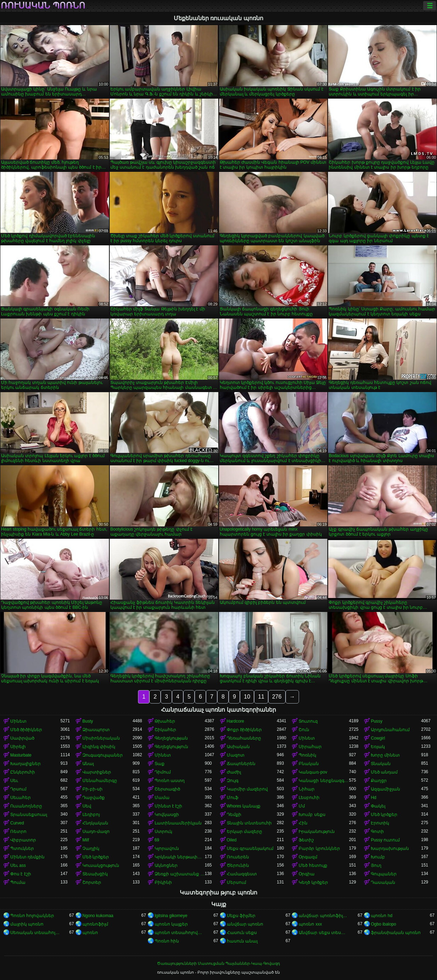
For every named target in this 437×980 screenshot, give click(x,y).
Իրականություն (317, 832)
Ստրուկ (163, 832)
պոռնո (90, 933)
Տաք (160, 764)
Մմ (302, 806)
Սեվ (87, 806)
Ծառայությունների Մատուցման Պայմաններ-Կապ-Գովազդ (218, 963)
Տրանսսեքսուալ (29, 815)
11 (261, 697)
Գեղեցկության (171, 738)
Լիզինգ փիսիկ (99, 747)
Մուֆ (233, 798)
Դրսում (18, 789)
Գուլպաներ (384, 874)
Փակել (378, 806)
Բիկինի (163, 882)
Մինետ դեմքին (27, 857)
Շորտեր (92, 882)
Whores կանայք (244, 806)
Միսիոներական (101, 738)
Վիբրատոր (23, 840)
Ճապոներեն (241, 764)
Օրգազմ (308, 857)
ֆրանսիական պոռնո (396, 933)
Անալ (88, 764)
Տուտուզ (308, 721)
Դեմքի (234, 815)
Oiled (232, 840)
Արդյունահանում (390, 730)
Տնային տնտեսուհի (249, 823)
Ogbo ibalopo (383, 924)
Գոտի (377, 832)
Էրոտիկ (380, 823)
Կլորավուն (167, 848)
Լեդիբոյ (91, 815)
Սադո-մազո (96, 832)
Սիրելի (18, 747)
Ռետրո (18, 832)
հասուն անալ (242, 941)
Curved (17, 823)
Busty (88, 721)
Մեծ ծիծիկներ (26, 730)
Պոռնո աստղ (170, 781)
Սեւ (14, 781)
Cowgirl (378, 738)
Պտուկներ (22, 848)
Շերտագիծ (167, 789)
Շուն (304, 730)
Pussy (377, 721)
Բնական (309, 764)
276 (277, 697)
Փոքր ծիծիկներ (244, 730)
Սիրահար (310, 747)
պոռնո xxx (310, 924)
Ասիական (238, 747)
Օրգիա (307, 874)
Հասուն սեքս (242, 933)
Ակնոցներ (166, 865)
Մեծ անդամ (384, 772)
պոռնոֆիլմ (95, 924)
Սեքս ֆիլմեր (241, 916)
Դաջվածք (94, 798)
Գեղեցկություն (171, 747)
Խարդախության (390, 848)
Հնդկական (95, 823)
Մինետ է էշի (169, 806)
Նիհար (307, 789)
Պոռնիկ (307, 755)
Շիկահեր (165, 730)
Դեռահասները (244, 738)
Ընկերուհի (23, 772)
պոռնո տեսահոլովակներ (180, 933)
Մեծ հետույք (313, 865)
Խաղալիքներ (25, 764)
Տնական (381, 764)
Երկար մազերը (245, 832)
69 (157, 840)
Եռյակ (378, 747)
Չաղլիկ (91, 848)
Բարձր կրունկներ (319, 848)
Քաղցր (379, 781)
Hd (373, 798)
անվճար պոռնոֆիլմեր (324, 916)
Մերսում (237, 882)
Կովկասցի (167, 815)
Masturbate (21, 755)
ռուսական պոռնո (43, 6)
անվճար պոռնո (245, 924)
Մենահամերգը (100, 781)
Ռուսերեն (238, 857)
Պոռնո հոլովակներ (32, 916)
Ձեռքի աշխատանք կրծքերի (180, 874)
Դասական (383, 882)
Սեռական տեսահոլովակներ (35, 933)
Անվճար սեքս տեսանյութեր (324, 933)
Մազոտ (236, 755)
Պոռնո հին (167, 941)
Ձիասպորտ (96, 730)
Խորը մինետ (385, 755)
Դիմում (163, 772)
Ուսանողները (26, 806)
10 (247, 697)
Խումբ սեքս (312, 815)
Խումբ (378, 857)
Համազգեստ (242, 874)
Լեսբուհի (309, 798)
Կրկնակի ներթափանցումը (180, 857)
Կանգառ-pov (313, 772)
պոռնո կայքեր (171, 924)
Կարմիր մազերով (247, 789)
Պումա (18, 882)
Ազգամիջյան (386, 789)
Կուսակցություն (101, 865)
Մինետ (18, 721)
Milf (86, 840)
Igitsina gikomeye (171, 916)
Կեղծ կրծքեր (313, 882)
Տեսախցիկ (95, 874)
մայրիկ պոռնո (27, 924)
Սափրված (22, 738)
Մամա (162, 798)
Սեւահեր (21, 798)
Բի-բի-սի (93, 789)
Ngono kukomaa (98, 916)
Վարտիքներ (97, 772)
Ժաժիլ (234, 772)
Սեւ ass (18, 865)
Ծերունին (238, 865)
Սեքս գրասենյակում (250, 848)
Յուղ (376, 865)
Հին (303, 823)
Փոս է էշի (21, 874)
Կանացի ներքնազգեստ (324, 781)
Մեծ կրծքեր (384, 815)
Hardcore (235, 721)
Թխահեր (165, 721)
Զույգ (233, 781)
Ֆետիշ (306, 840)
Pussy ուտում (385, 840)
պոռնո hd (382, 916)
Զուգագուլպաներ (103, 755)
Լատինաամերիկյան (178, 823)
